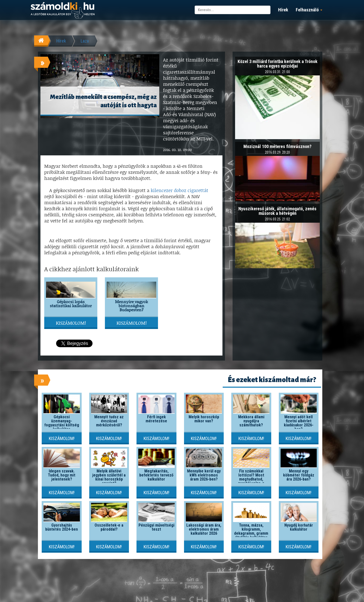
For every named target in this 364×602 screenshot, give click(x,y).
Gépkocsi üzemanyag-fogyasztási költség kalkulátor (62, 423)
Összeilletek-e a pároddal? (109, 527)
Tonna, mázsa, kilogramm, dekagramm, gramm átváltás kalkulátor (251, 531)
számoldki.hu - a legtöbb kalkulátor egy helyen (63, 11)
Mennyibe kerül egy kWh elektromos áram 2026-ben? (204, 475)
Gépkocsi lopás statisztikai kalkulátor (71, 304)
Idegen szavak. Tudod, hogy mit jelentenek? (62, 475)
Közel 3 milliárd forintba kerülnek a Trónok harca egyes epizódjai (278, 64)
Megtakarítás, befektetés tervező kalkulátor (156, 475)
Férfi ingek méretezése (156, 419)
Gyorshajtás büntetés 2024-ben (62, 527)
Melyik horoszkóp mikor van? (204, 419)
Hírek (283, 10)
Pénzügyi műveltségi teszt (156, 527)
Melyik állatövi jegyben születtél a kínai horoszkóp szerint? (109, 477)
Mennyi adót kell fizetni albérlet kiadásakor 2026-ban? (299, 423)
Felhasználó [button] (309, 10)
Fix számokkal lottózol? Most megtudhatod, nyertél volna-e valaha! (251, 479)
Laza (85, 41)
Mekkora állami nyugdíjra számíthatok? (251, 421)
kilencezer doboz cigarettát (179, 190)
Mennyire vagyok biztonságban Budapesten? (131, 306)
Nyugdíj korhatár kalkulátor (299, 527)
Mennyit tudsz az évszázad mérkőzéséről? (109, 421)
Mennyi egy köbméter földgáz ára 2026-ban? (299, 475)
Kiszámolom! (71, 323)
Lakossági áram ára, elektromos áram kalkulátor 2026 (204, 529)
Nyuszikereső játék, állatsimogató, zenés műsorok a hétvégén (277, 211)
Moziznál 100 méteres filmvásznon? (277, 146)
